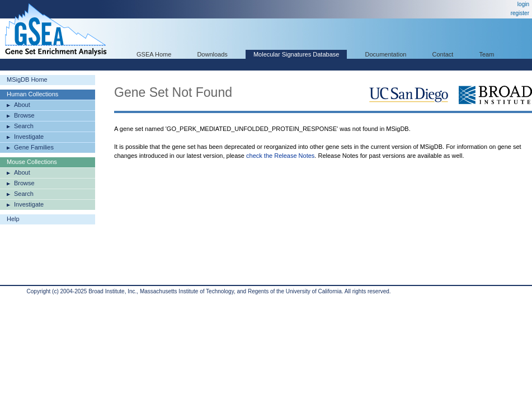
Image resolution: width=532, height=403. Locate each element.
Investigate (29, 137)
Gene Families (34, 147)
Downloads (212, 54)
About (22, 105)
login (523, 4)
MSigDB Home (27, 79)
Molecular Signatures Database (296, 54)
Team (487, 54)
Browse (24, 115)
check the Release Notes (280, 156)
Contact (443, 54)
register (520, 13)
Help (13, 219)
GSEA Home (154, 54)
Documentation (385, 54)
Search (24, 126)
